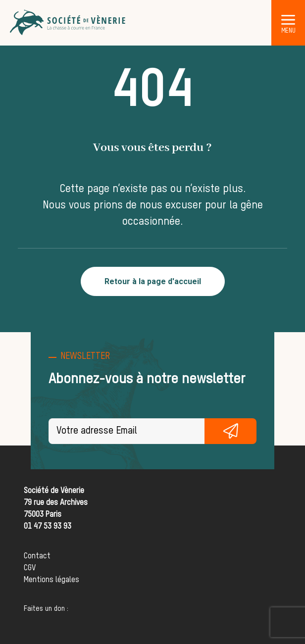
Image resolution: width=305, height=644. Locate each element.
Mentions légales (51, 580)
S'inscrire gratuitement (230, 431)
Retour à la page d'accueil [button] (153, 281)
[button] (288, 19)
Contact (37, 556)
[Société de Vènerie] (68, 23)
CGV (30, 568)
